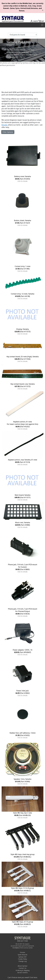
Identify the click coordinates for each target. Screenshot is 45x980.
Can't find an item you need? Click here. (23, 977)
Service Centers (22, 973)
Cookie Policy (22, 959)
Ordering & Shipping (23, 970)
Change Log (23, 961)
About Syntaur (23, 966)
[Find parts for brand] (23, 35)
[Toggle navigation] (42, 25)
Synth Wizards (23, 955)
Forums (4, 125)
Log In (36, 21)
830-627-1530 (23, 941)
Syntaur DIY (22, 957)
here (17, 948)
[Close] (43, 10)
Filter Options (8, 132)
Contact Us (22, 968)
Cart (42, 21)
